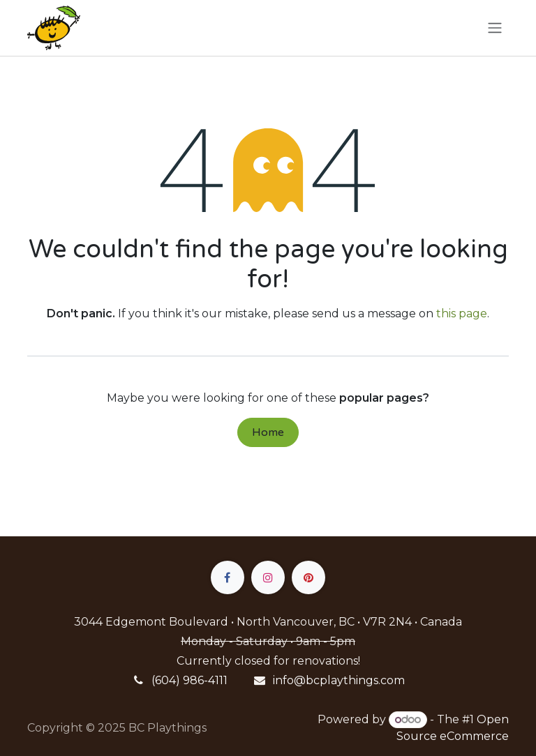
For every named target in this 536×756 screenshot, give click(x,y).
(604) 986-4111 (189, 680)
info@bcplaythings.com (339, 680)
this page (462, 313)
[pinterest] (308, 577)
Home (268, 432)
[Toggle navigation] (495, 28)
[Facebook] (228, 577)
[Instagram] (268, 577)
